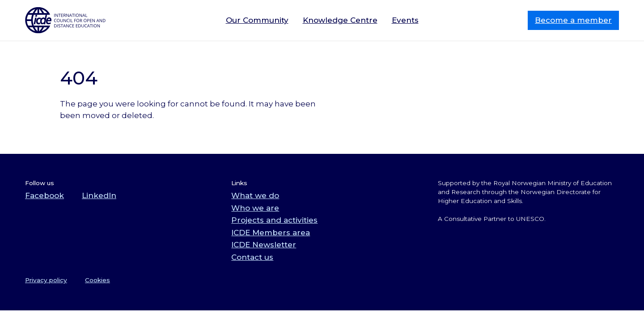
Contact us (252, 257)
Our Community (257, 20)
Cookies (97, 280)
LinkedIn (99, 195)
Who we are (255, 208)
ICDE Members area (271, 233)
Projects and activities (274, 220)
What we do (255, 195)
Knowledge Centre (340, 20)
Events (405, 20)
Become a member (573, 20)
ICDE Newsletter (264, 245)
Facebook (44, 195)
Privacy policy (46, 280)
